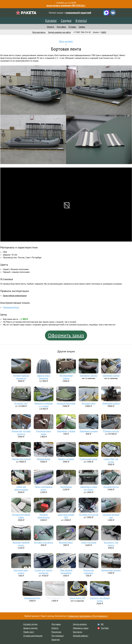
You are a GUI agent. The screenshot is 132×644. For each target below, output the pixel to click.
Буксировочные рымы (44, 432)
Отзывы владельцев (33, 636)
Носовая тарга (89, 403)
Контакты (78, 632)
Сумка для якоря (89, 542)
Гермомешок (66, 487)
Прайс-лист (29, 632)
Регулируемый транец (66, 377)
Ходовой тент (21, 403)
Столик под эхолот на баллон (44, 572)
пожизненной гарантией (78, 13)
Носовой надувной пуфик (21, 516)
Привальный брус (11, 307)
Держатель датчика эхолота (21, 432)
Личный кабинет (81, 636)
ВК (102, 624)
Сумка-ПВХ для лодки (111, 460)
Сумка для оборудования (21, 488)
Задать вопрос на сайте (59, 32)
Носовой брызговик (66, 403)
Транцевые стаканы (66, 431)
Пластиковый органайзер (66, 572)
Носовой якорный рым (111, 516)
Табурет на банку (66, 459)
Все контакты (39, 32)
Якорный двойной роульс (21, 544)
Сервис (82, 27)
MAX (103, 32)
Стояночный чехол (89, 459)
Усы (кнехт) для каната (111, 544)
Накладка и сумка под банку (89, 488)
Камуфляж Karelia (111, 375)
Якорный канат (66, 542)
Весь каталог (66, 41)
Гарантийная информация (15, 295)
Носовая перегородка (44, 516)
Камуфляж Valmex (89, 375)
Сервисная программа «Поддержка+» (88, 616)
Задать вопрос (80, 624)
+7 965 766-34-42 (82, 32)
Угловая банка (44, 459)
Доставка (61, 27)
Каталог (51, 20)
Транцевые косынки (89, 431)
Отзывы (72, 27)
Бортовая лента (55, 598)
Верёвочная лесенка (111, 570)
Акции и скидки (30, 628)
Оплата (50, 27)
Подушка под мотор (89, 515)
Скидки (66, 20)
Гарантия (56, 639)
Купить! (81, 20)
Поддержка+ (58, 636)
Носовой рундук (111, 487)
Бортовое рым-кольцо (21, 572)
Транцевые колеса (111, 403)
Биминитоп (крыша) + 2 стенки (44, 405)
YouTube (105, 628)
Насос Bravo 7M (77, 598)
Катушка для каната (44, 542)
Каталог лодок (30, 624)
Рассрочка (56, 632)
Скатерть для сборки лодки (100, 599)
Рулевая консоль (111, 431)
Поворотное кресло (21, 459)
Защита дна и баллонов (44, 377)
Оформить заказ (66, 335)
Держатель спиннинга (89, 572)
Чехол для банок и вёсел (44, 488)
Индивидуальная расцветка (21, 377)
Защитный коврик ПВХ (66, 516)
